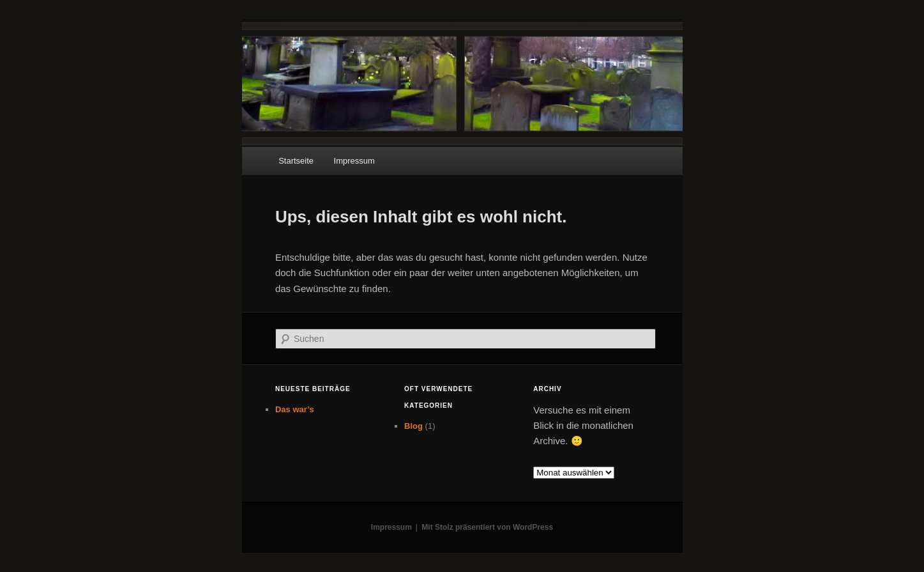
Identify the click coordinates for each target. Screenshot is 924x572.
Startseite (296, 161)
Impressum (354, 161)
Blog (413, 426)
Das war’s (295, 409)
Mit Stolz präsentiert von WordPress (487, 527)
